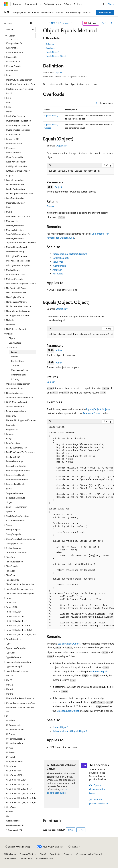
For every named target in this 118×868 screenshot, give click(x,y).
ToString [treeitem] (15, 379)
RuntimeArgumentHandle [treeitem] (18, 470)
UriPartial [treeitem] (10, 757)
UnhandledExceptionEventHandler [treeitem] (20, 709)
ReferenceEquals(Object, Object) (70, 254)
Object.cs (61, 145)
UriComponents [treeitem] (14, 725)
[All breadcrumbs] (46, 23)
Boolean (51, 206)
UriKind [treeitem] (10, 748)
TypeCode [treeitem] (11, 653)
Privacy (67, 854)
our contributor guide (58, 791)
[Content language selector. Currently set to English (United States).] (18, 847)
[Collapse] (32, 23)
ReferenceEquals (91, 413)
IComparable (59, 266)
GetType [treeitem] (15, 366)
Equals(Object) (52, 52)
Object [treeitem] (12, 338)
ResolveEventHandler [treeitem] (16, 466)
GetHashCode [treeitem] (18, 361)
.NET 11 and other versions (63, 290)
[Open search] (104, 4)
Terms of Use (10, 859)
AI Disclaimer (10, 854)
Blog (42, 854)
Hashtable (58, 273)
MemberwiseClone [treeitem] (20, 370)
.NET (53, 23)
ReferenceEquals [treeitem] (19, 375)
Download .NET (105, 12)
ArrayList (57, 270)
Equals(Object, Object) (56, 56)
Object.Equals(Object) (68, 711)
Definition (50, 44)
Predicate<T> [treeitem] (13, 425)
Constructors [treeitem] (15, 343)
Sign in (111, 4)
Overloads (50, 48)
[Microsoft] (6, 4)
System (59, 72)
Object (58, 187)
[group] (81, 334)
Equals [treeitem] (14, 352)
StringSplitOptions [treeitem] (15, 543)
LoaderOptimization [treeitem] (15, 189)
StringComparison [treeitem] (15, 534)
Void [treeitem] (8, 816)
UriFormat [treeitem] (11, 734)
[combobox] (20, 30)
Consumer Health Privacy (88, 854)
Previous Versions (28, 854)
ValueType (58, 262)
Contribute (55, 854)
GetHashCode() (61, 258)
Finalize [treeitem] (14, 356)
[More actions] (112, 23)
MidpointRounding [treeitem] (15, 252)
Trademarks (25, 859)
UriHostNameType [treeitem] (15, 743)
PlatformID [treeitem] (11, 416)
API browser (64, 23)
